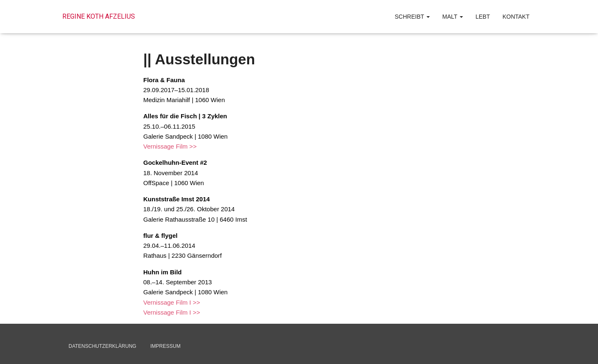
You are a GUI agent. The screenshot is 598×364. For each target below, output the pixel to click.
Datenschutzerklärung (102, 346)
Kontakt (516, 17)
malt (453, 17)
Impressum (165, 346)
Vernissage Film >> (170, 146)
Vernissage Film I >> (172, 302)
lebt (483, 17)
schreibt (412, 17)
